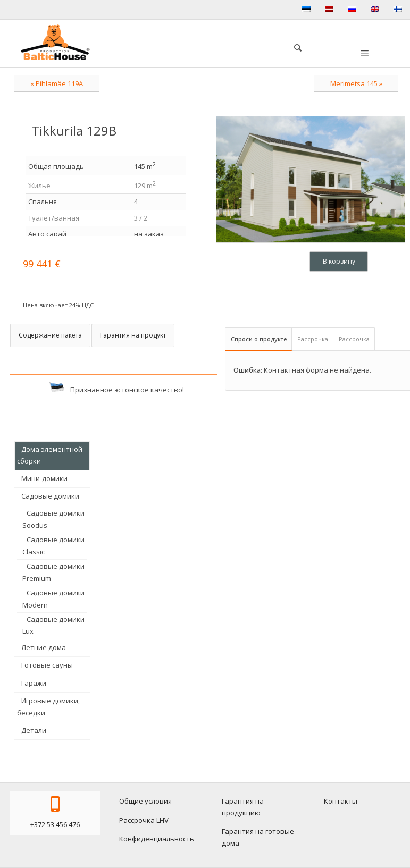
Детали (34, 730)
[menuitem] (292, 46)
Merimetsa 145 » (356, 83)
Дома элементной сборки (50, 455)
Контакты (341, 801)
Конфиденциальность (157, 839)
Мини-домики (44, 478)
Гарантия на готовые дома (258, 837)
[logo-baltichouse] (55, 43)
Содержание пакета (50, 335)
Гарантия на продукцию (243, 807)
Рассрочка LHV (144, 820)
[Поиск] (292, 46)
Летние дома (44, 647)
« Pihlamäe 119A (57, 83)
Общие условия (145, 801)
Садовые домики (50, 496)
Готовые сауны (47, 665)
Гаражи (34, 683)
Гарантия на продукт (133, 335)
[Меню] (364, 54)
